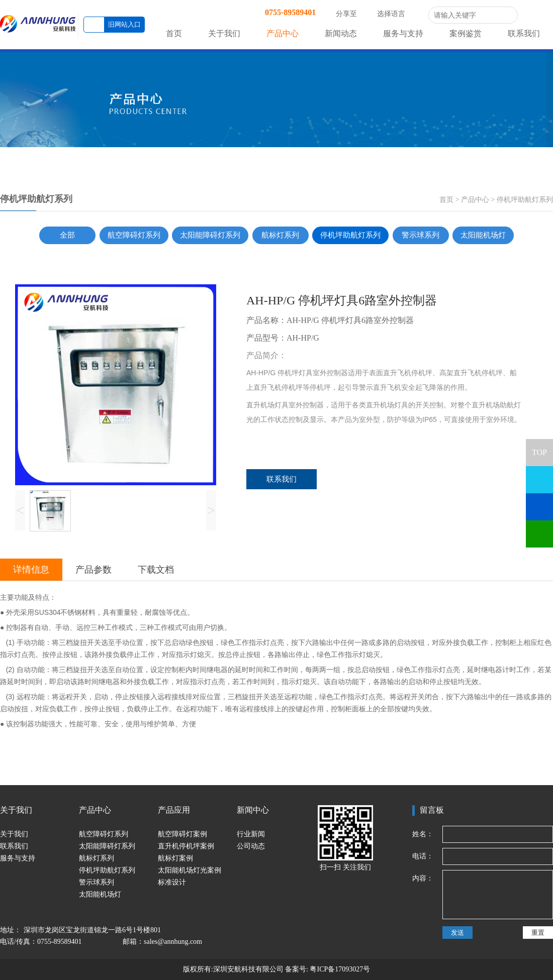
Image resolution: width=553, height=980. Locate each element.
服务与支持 (403, 33)
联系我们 (524, 33)
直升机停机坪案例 (186, 846)
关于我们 (224, 33)
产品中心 (283, 33)
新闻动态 (341, 33)
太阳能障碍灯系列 (210, 235)
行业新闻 (251, 834)
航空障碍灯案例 (182, 834)
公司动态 (251, 846)
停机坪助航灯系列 (525, 200)
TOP (539, 448)
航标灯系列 (280, 235)
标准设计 (172, 882)
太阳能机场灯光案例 (190, 870)
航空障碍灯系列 (134, 235)
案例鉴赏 (466, 33)
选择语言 (396, 14)
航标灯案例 (175, 858)
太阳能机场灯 (483, 235)
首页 (174, 33)
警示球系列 (421, 235)
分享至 (351, 14)
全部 (67, 235)
